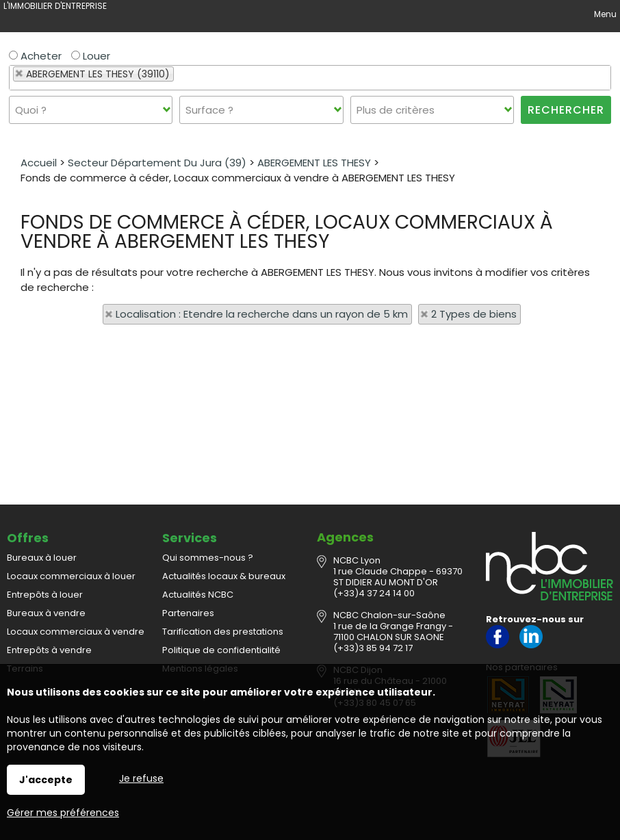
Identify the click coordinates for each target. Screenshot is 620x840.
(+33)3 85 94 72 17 (373, 648)
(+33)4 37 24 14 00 (374, 593)
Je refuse (141, 778)
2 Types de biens (474, 314)
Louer (91, 56)
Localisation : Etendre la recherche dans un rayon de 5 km (262, 314)
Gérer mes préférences (63, 813)
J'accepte (46, 780)
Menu (604, 14)
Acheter (35, 56)
